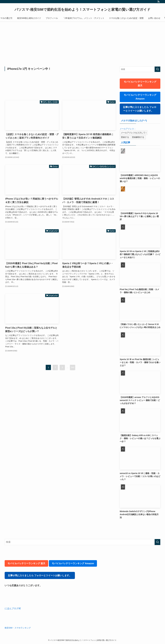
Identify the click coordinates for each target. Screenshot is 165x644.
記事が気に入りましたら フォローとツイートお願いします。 (140, 109)
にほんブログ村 (13, 608)
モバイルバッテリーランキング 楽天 (140, 84)
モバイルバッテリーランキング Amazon (140, 97)
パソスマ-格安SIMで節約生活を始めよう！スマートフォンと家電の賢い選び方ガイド (82, 10)
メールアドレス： (128, 129)
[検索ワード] (140, 69)
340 (72, 367)
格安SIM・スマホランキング (18, 628)
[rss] (158, 2)
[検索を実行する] (157, 69)
